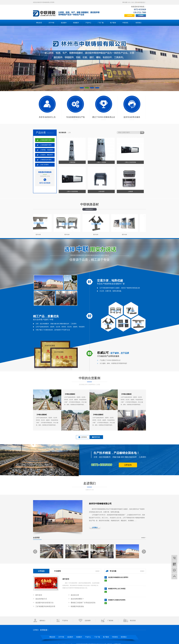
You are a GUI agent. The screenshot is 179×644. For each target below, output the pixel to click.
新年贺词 (66, 579)
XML (133, 2)
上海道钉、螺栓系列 (46, 155)
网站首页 (39, 23)
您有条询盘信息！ (140, 2)
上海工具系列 (44, 165)
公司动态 (41, 571)
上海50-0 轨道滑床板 (130, 162)
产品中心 (88, 23)
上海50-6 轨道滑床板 (72, 191)
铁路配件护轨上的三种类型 (117, 589)
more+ (98, 571)
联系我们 (139, 23)
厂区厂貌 (101, 23)
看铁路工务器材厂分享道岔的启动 (83, 603)
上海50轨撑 (101, 191)
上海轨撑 (130, 191)
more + (144, 538)
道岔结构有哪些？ (77, 599)
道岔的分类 (75, 595)
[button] (82, 88)
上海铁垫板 (72, 162)
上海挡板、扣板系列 (46, 150)
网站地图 (125, 2)
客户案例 (113, 23)
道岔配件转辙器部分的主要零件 (118, 577)
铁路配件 (76, 23)
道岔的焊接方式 (41, 599)
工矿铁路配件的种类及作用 (45, 606)
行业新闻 (57, 571)
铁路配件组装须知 (77, 606)
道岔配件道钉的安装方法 (44, 603)
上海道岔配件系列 (46, 140)
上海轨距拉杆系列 (46, 160)
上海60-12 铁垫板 (101, 162)
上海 (69, 133)
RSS (129, 2)
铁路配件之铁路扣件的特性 (117, 600)
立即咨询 (128, 465)
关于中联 (51, 23)
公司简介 (95, 528)
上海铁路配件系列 (46, 145)
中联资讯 (125, 23)
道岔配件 (64, 23)
